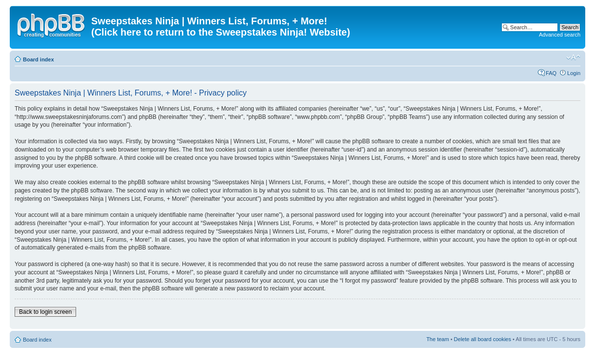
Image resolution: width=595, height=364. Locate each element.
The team (437, 339)
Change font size (573, 57)
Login (574, 73)
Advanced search (560, 35)
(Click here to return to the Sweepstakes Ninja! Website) (221, 32)
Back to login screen (45, 312)
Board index (39, 59)
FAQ (551, 73)
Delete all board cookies (483, 339)
